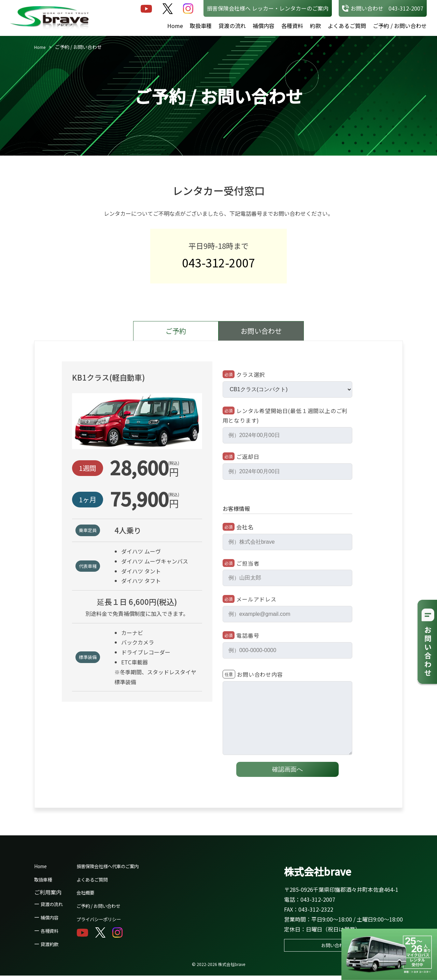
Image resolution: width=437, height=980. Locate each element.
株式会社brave (324, 874)
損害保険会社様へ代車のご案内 (120, 870)
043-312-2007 (218, 265)
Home (175, 26)
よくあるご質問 (347, 26)
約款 (315, 26)
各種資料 (292, 26)
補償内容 (264, 26)
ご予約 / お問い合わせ (400, 26)
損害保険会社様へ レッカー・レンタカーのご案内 (268, 8)
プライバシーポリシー (109, 923)
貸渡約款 (52, 948)
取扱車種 (201, 26)
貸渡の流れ (232, 26)
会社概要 (93, 896)
